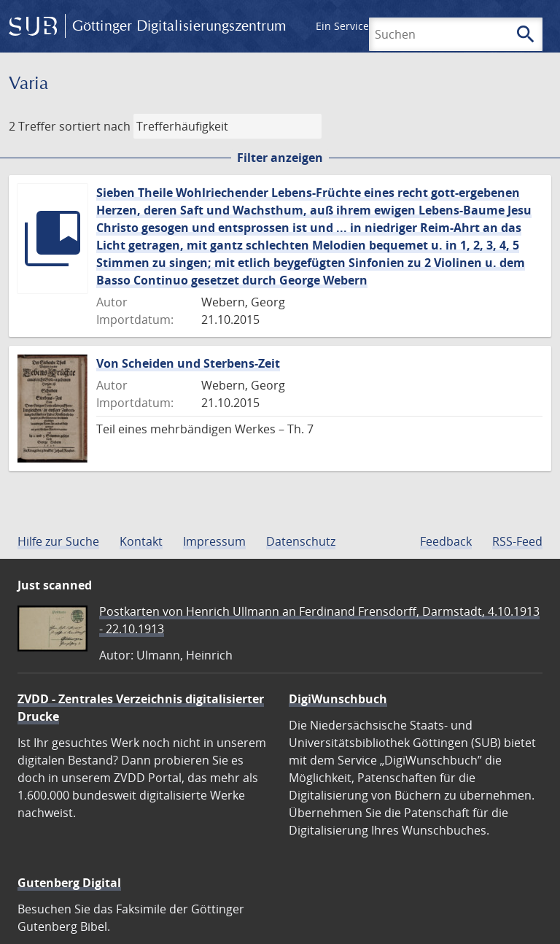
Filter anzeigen (280, 158)
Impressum (214, 541)
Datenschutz (301, 541)
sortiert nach (95, 126)
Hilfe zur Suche (58, 541)
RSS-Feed (517, 541)
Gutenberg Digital (69, 883)
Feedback (446, 541)
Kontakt (141, 541)
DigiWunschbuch (338, 699)
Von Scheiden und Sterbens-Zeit (188, 363)
